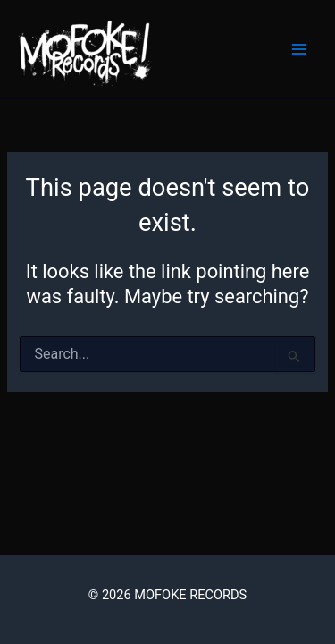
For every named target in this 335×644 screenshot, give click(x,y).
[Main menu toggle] (299, 49)
